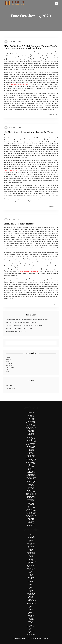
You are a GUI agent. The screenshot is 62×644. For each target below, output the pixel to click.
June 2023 (31, 467)
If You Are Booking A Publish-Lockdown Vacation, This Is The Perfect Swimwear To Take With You (30, 47)
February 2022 (31, 490)
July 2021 (31, 501)
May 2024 (31, 451)
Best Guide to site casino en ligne (16, 331)
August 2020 (31, 517)
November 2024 (31, 442)
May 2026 (31, 416)
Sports (31, 630)
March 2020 (31, 524)
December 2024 (31, 440)
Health (8, 362)
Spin (31, 628)
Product (19, 42)
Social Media (31, 627)
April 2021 (31, 505)
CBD (31, 551)
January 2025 (31, 439)
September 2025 (31, 427)
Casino (19, 128)
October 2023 (31, 461)
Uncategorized (31, 634)
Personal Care (31, 605)
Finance (31, 574)
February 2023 (31, 473)
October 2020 (31, 514)
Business (8, 360)
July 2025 (31, 430)
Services (31, 618)
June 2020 (31, 520)
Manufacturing (31, 593)
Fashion (31, 573)
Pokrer (31, 609)
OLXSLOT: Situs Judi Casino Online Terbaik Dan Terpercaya (31, 133)
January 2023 (31, 474)
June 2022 (31, 484)
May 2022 (31, 486)
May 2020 (31, 521)
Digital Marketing (31, 561)
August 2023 (31, 464)
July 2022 (31, 483)
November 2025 (31, 424)
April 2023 (31, 470)
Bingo (31, 542)
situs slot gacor (10, 388)
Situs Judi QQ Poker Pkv (11, 170)
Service (31, 617)
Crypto (31, 557)
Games (31, 580)
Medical (31, 596)
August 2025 (31, 429)
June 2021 (31, 502)
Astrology (31, 536)
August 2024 (31, 446)
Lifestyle (31, 590)
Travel (31, 633)
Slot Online (31, 624)
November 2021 (31, 495)
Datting (31, 560)
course (31, 555)
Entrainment (31, 568)
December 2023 (31, 458)
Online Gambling (31, 604)
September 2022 (31, 480)
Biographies (31, 543)
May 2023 (31, 468)
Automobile (31, 538)
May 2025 (31, 433)
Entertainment (10, 367)
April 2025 (31, 435)
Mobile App (31, 598)
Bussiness (31, 548)
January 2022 (31, 492)
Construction (31, 554)
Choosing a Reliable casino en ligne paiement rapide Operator (24, 325)
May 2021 (31, 503)
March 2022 (31, 489)
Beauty (31, 539)
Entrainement (31, 567)
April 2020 (31, 523)
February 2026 (31, 420)
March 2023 (31, 471)
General (31, 583)
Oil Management (31, 601)
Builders (31, 545)
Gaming (31, 582)
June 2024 (31, 449)
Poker (19, 219)
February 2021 (31, 508)
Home (31, 586)
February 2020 (31, 525)
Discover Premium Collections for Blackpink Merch (21, 322)
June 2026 (31, 414)
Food (31, 576)
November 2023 (31, 459)
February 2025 (31, 438)
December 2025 (31, 423)
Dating (31, 558)
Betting (31, 540)
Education (9, 364)
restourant (31, 615)
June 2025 (31, 432)
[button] (56, 3)
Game (31, 579)
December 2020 (31, 511)
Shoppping (31, 621)
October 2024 (31, 443)
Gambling (31, 577)
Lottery (31, 592)
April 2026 (31, 417)
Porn (31, 611)
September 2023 (31, 462)
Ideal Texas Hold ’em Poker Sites (19, 224)
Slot (31, 623)
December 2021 (31, 493)
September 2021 (31, 498)
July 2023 (31, 465)
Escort (31, 570)
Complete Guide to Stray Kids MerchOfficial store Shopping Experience (27, 319)
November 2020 (31, 512)
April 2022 (31, 487)
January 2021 (31, 509)
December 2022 (31, 476)
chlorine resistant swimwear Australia (20, 84)
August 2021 (31, 499)
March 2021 (31, 506)
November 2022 (31, 477)
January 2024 (31, 457)
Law (7, 369)
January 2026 (31, 421)
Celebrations (31, 552)
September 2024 (31, 445)
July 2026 (31, 413)
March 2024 (31, 454)
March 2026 (31, 418)
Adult (31, 535)
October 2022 (31, 479)
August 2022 (31, 481)
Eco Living (31, 562)
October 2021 (31, 496)
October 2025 (31, 426)
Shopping (31, 620)
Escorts (31, 571)
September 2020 (31, 515)
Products (31, 614)
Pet (31, 606)
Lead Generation (31, 589)
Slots (31, 626)
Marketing (9, 365)
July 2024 (31, 448)
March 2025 (31, 436)
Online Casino (31, 602)
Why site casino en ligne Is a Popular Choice (19, 328)
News (31, 599)
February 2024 (31, 455)
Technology (31, 631)
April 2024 (31, 452)
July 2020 (31, 518)
